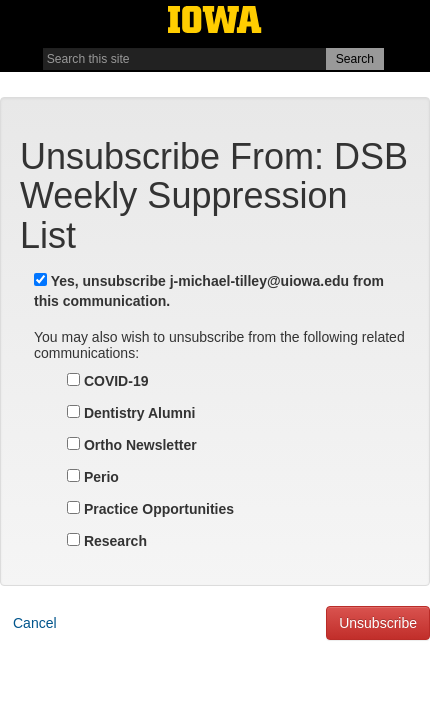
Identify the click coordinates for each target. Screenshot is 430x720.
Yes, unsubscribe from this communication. (209, 291)
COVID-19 (107, 381)
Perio (93, 477)
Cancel (35, 623)
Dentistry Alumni (131, 413)
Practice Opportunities (150, 509)
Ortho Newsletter (132, 445)
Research (107, 541)
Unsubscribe (378, 623)
